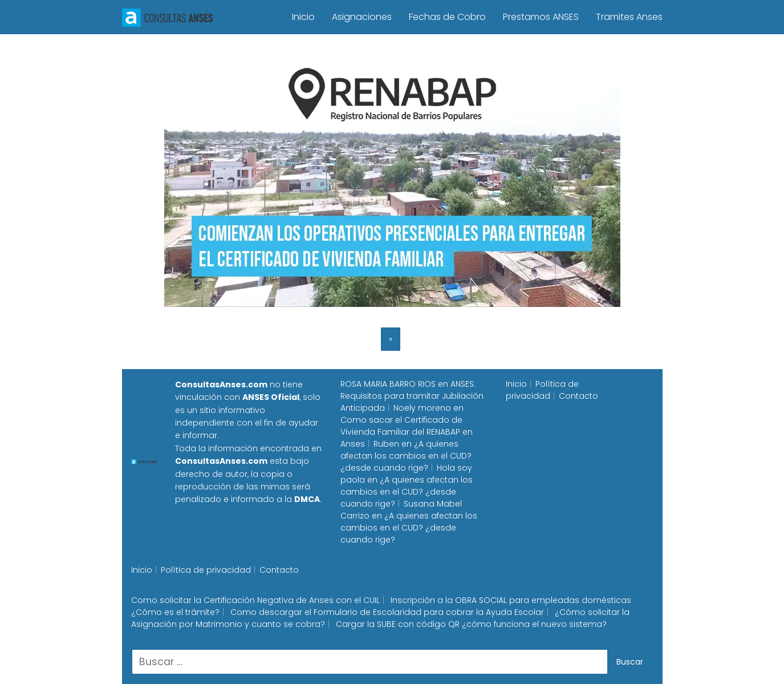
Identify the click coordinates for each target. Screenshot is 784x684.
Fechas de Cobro (447, 17)
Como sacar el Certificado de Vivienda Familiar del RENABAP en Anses (407, 432)
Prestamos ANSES (541, 17)
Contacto (578, 396)
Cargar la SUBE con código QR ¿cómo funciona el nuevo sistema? (471, 624)
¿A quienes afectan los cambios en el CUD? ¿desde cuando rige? (406, 456)
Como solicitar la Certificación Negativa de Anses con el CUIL (255, 600)
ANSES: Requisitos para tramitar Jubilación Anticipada (412, 396)
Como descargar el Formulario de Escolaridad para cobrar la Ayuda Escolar (387, 612)
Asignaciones (362, 17)
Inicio (303, 17)
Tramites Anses (629, 17)
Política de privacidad (542, 390)
